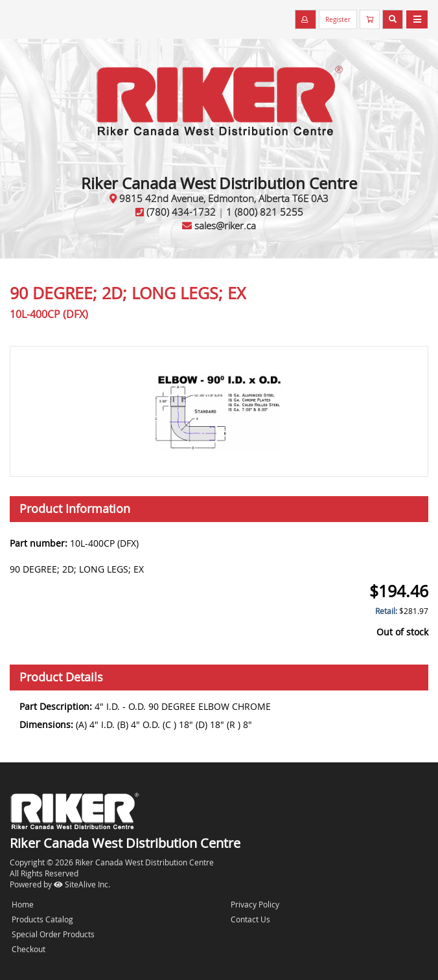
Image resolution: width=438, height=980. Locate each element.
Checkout (29, 949)
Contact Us (250, 919)
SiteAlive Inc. (82, 884)
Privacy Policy (255, 904)
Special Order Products (53, 934)
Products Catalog (42, 919)
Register (338, 20)
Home (23, 904)
